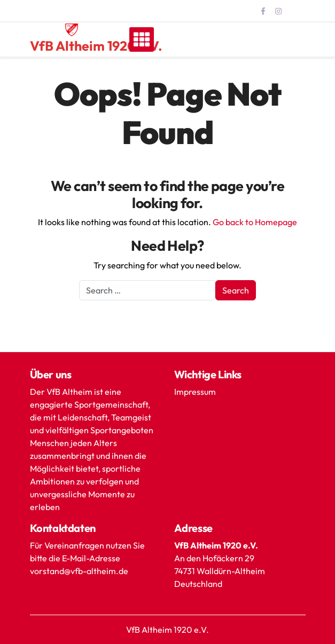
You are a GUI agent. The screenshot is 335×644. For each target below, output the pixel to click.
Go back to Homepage (255, 222)
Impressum (195, 392)
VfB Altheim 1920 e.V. (96, 46)
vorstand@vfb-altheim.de (80, 571)
